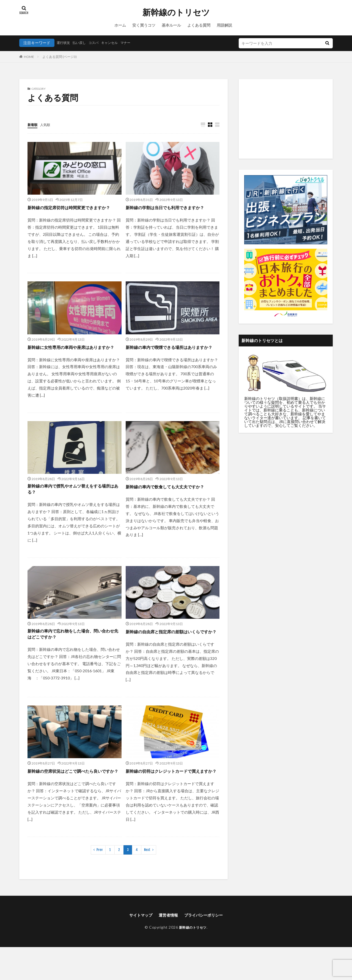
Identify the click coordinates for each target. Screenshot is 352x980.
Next (147, 882)
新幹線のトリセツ (176, 12)
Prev (100, 882)
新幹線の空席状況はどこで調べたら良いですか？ (72, 799)
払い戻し (82, 43)
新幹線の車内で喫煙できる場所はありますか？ (170, 358)
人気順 (48, 124)
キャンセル (117, 43)
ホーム (120, 25)
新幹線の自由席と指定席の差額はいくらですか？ (170, 652)
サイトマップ (137, 947)
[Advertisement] (286, 119)
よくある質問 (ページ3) (60, 57)
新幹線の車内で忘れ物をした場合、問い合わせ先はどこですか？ (72, 652)
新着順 (33, 124)
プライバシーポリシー (207, 947)
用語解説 (224, 25)
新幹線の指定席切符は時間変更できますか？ (72, 211)
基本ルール (171, 25)
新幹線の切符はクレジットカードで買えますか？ (170, 799)
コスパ (99, 43)
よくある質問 (199, 25)
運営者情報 (167, 947)
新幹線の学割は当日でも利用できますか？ (168, 211)
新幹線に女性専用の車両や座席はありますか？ (72, 358)
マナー (135, 43)
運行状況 (64, 43)
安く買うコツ (144, 25)
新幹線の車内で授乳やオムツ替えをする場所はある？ (72, 505)
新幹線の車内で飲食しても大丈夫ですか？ (168, 505)
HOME (29, 57)
